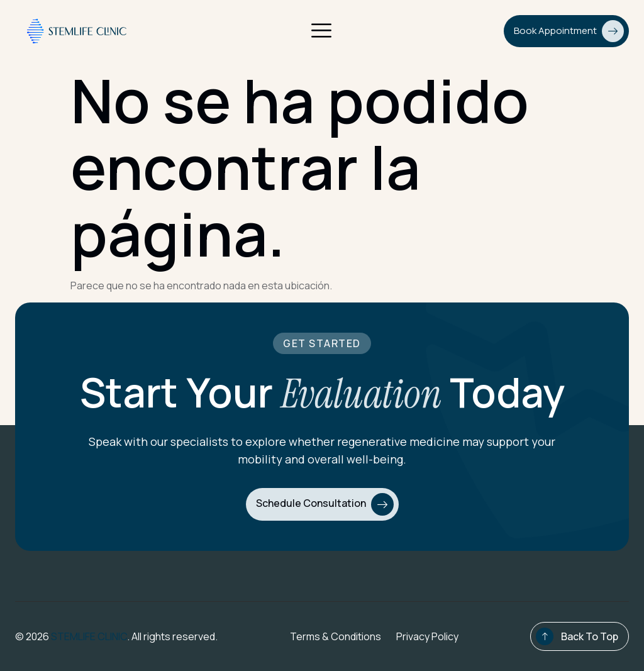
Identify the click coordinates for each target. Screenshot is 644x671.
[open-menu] (321, 32)
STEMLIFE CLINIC (89, 636)
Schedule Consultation (325, 504)
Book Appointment (569, 31)
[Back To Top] (545, 636)
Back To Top (590, 636)
